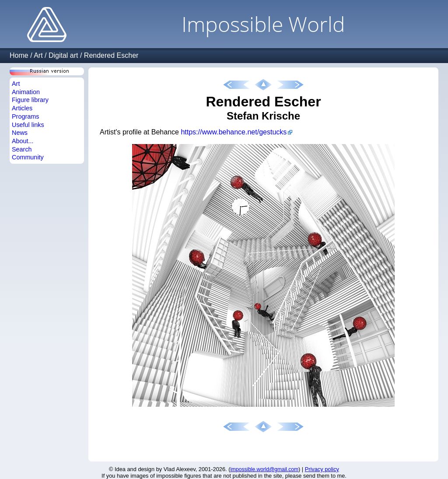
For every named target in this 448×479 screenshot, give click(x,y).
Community (28, 157)
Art (38, 55)
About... (23, 141)
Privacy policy (322, 469)
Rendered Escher (111, 55)
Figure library (30, 100)
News (20, 133)
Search (22, 149)
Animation (26, 92)
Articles (22, 108)
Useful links (28, 125)
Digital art (63, 55)
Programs (25, 116)
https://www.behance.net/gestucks (234, 132)
